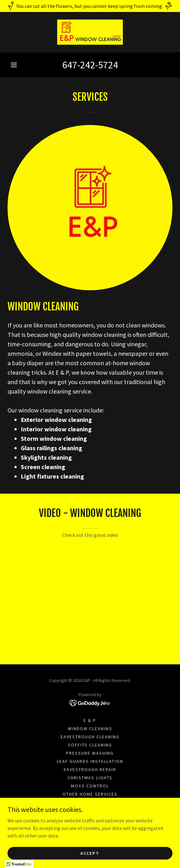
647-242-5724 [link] (90, 65)
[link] (90, 32)
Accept (90, 853)
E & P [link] (90, 720)
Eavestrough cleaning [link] (90, 737)
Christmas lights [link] (90, 778)
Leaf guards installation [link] (90, 761)
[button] (14, 65)
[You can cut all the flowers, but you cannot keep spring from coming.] (90, 6)
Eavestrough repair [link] (90, 769)
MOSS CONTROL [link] (90, 786)
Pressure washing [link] (90, 753)
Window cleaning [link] (90, 729)
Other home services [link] (90, 794)
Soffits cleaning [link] (90, 745)
